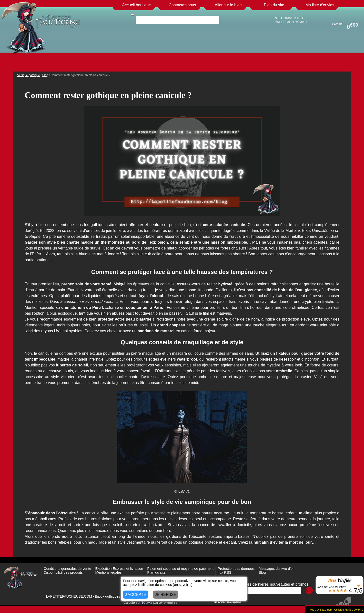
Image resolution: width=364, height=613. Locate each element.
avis (147, 603)
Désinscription (228, 601)
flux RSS (224, 572)
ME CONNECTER (289, 18)
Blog (262, 572)
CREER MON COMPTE (291, 22)
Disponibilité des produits (63, 572)
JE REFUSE (166, 595)
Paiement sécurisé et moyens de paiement (180, 569)
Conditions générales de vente (67, 569)
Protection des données (236, 569)
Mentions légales (108, 572)
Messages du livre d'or (276, 569)
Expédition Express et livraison (119, 569)
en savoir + (183, 585)
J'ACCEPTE (136, 595)
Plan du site (156, 572)
